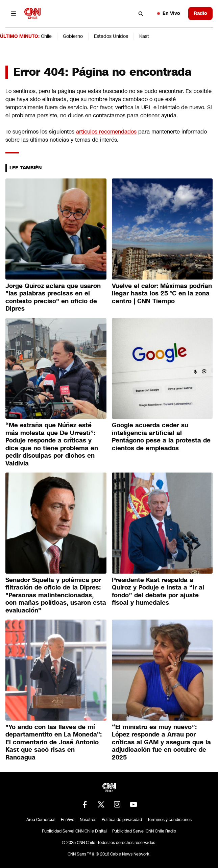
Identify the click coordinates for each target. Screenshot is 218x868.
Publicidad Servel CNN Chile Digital (74, 831)
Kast (144, 36)
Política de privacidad (122, 820)
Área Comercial (41, 820)
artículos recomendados (106, 132)
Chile (46, 36)
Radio (200, 13)
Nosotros (88, 820)
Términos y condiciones (169, 820)
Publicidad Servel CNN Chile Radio (144, 831)
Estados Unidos (111, 36)
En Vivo (169, 13)
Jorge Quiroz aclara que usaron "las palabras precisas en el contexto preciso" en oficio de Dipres (53, 297)
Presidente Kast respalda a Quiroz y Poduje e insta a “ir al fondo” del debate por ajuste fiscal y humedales (158, 592)
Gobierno (73, 36)
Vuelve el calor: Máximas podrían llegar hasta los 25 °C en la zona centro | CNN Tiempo (162, 294)
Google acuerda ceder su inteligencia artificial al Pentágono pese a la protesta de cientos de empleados (161, 437)
